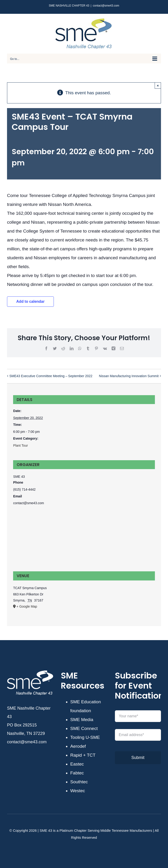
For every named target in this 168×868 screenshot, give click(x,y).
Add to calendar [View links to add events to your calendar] (31, 301)
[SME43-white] (30, 673)
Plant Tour (20, 445)
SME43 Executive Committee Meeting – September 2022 (51, 376)
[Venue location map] (84, 541)
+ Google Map (27, 606)
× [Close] (158, 86)
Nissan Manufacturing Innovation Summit (129, 376)
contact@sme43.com (106, 6)
